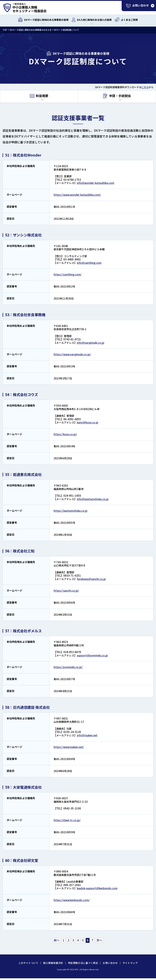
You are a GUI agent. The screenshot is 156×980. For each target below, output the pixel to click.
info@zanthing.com (89, 263)
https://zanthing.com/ (68, 274)
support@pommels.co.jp (92, 655)
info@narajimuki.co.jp (91, 343)
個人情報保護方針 (53, 963)
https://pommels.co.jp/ (68, 667)
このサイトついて (28, 963)
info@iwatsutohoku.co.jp (93, 499)
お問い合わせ (110, 963)
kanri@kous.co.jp (88, 422)
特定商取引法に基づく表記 (83, 963)
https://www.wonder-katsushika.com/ (77, 195)
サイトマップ (130, 963)
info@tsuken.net (87, 735)
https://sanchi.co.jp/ (66, 591)
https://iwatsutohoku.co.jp (71, 511)
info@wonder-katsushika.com (96, 183)
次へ (99, 940)
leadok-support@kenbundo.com (97, 888)
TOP (5, 30)
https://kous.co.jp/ (65, 434)
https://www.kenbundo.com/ (72, 900)
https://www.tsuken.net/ (69, 747)
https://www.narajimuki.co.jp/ (72, 354)
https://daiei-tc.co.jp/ (67, 820)
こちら (145, 87)
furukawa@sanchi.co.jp (91, 579)
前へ (57, 940)
